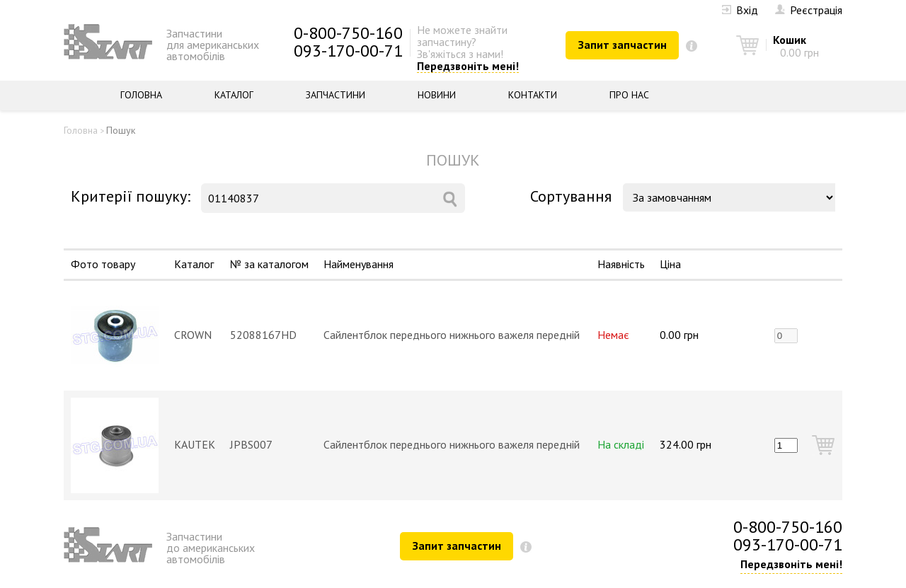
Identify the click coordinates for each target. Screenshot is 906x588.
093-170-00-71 (348, 51)
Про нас (629, 95)
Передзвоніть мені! (468, 67)
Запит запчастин (623, 45)
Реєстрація (809, 10)
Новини (437, 95)
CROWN (193, 335)
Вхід (740, 10)
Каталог (234, 95)
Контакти (533, 95)
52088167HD (263, 335)
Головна (141, 95)
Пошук (121, 130)
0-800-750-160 (348, 33)
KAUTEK (195, 444)
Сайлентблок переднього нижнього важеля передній (452, 335)
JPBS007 (251, 444)
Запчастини (336, 95)
